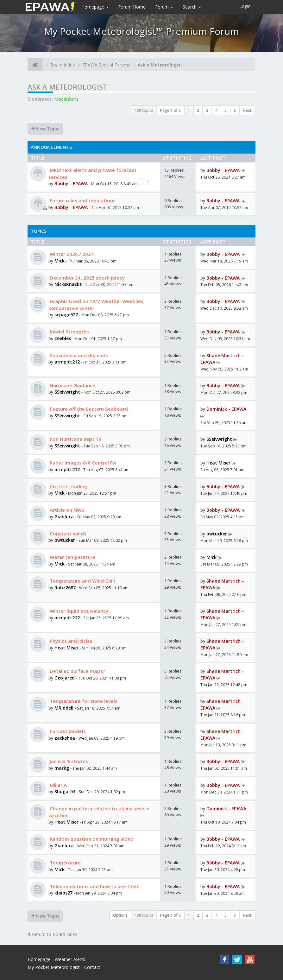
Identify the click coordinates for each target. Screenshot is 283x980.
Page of (170, 110)
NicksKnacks (68, 284)
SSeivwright (67, 392)
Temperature (65, 863)
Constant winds (67, 534)
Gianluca (64, 517)
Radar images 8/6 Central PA (82, 463)
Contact (92, 967)
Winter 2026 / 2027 (71, 254)
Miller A (58, 785)
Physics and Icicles (70, 641)
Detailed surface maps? (77, 671)
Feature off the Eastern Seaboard (88, 409)
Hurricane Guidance (72, 385)
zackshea (65, 738)
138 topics (144, 110)
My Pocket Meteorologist (54, 967)
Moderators (66, 99)
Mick (60, 261)
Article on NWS (66, 510)
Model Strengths (69, 332)
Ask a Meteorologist (160, 65)
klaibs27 (63, 893)
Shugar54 (65, 791)
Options (120, 915)
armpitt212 (67, 362)
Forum (164, 7)
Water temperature (72, 557)
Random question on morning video (91, 839)
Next (247, 110)
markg (62, 768)
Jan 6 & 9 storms (68, 761)
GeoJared (65, 678)
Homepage (95, 7)
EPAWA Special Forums (106, 65)
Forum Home (132, 7)
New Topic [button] (45, 129)
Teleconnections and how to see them (94, 886)
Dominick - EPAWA (226, 409)
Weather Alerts (70, 959)
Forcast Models (67, 731)
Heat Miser (218, 463)
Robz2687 (65, 588)
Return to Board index (52, 934)
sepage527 (66, 315)
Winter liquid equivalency (78, 611)
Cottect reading (68, 486)
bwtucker (65, 540)
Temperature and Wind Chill (82, 581)
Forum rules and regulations (82, 200)
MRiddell (64, 708)
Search (192, 7)
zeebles (63, 338)
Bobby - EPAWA (71, 183)
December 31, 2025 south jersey (87, 278)
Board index (62, 65)
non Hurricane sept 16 (75, 439)
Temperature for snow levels (83, 701)
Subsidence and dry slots (79, 355)
